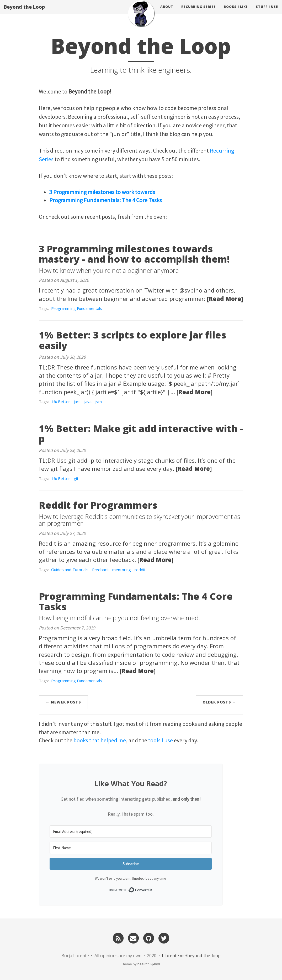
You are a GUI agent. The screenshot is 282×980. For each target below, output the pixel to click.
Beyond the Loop (24, 12)
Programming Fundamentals (77, 308)
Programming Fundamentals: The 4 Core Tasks (106, 200)
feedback (100, 570)
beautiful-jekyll (149, 964)
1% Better (61, 402)
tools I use (161, 740)
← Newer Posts (63, 702)
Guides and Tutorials (70, 570)
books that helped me (100, 740)
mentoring (122, 570)
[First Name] (131, 848)
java (88, 402)
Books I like (236, 12)
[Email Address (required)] (131, 832)
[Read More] (225, 299)
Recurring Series (199, 12)
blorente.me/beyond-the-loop (191, 956)
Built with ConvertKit (152, 889)
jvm (99, 402)
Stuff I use (267, 12)
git (76, 478)
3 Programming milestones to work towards (102, 192)
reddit (140, 570)
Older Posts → (219, 702)
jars (77, 402)
